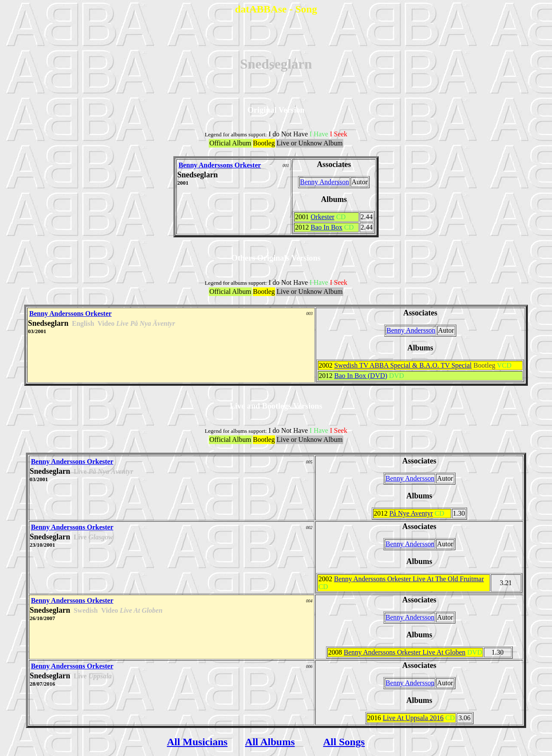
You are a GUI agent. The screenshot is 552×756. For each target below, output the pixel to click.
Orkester (322, 217)
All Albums (270, 742)
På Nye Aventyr (411, 513)
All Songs (344, 742)
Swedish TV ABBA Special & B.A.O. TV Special (403, 365)
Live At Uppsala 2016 (413, 718)
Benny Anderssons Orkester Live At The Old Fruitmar (409, 579)
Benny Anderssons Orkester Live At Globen (405, 652)
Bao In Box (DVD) (361, 376)
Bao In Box (326, 227)
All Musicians (197, 742)
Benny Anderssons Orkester (220, 165)
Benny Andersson (325, 182)
